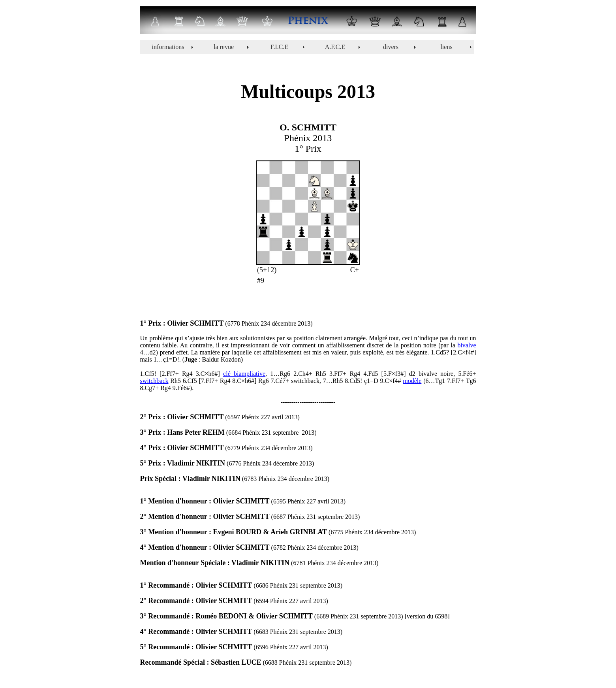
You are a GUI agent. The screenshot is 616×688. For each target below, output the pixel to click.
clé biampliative (244, 374)
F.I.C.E (279, 47)
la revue (224, 47)
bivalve (467, 345)
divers (391, 47)
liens (446, 47)
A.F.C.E (335, 47)
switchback (154, 381)
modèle (412, 381)
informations (168, 47)
